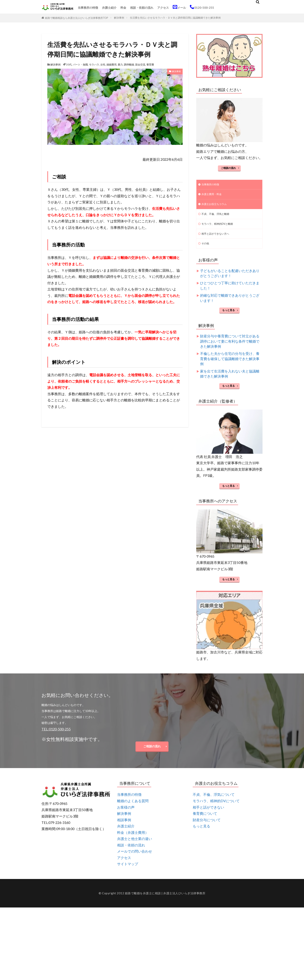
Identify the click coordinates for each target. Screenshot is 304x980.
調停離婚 (129, 65)
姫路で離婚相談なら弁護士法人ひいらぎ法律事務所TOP (77, 18)
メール (179, 7)
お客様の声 (126, 814)
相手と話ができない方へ (217, 237)
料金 (123, 8)
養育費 (150, 65)
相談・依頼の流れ (142, 8)
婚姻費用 (111, 65)
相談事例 (124, 826)
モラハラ (94, 65)
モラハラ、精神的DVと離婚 (220, 227)
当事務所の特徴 (88, 8)
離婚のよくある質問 (133, 807)
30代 (69, 65)
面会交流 (140, 65)
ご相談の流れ (228, 168)
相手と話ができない (208, 814)
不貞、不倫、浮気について (214, 801)
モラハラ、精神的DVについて (216, 807)
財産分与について (207, 826)
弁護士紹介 (109, 8)
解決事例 (119, 18)
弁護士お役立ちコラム (216, 206)
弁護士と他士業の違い (135, 845)
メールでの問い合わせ (135, 858)
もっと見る (228, 315)
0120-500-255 (202, 7)
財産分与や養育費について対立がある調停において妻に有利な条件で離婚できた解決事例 (230, 346)
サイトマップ (128, 871)
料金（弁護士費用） (133, 839)
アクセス (163, 8)
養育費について (205, 820)
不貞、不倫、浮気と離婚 (217, 216)
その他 (206, 248)
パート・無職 (80, 65)
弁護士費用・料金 (213, 195)
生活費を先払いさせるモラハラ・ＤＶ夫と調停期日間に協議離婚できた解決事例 (175, 18)
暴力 (120, 65)
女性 (103, 65)
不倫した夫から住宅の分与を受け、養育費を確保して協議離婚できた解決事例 (230, 363)
